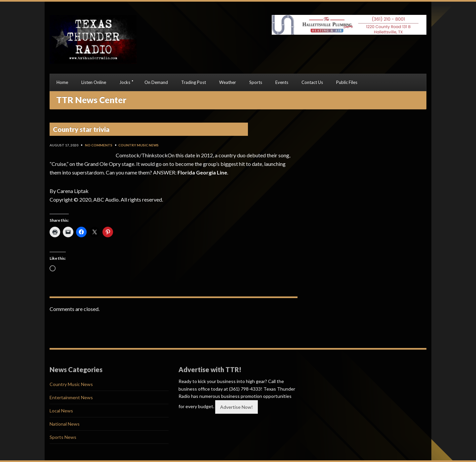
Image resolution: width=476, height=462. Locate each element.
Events (282, 82)
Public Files (347, 82)
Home (62, 82)
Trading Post (194, 82)
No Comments (99, 145)
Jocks (125, 82)
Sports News (63, 437)
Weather (228, 82)
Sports (256, 82)
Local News (61, 411)
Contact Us (312, 82)
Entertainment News (71, 397)
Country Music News (139, 145)
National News (65, 424)
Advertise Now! (237, 407)
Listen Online (94, 82)
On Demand (156, 82)
